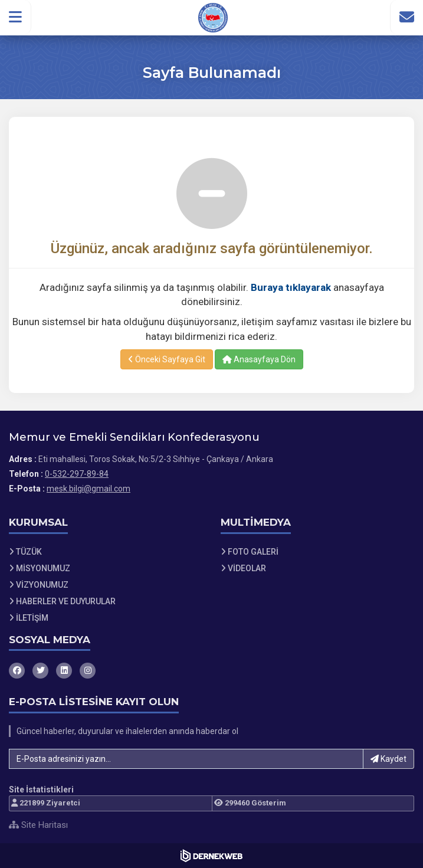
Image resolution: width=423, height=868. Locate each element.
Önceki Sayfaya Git (167, 359)
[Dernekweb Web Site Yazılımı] (212, 856)
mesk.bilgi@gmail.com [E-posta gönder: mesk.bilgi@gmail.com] (88, 489)
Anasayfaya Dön (259, 359)
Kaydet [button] (388, 759)
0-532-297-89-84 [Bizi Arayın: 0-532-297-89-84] (77, 474)
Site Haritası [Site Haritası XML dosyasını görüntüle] (38, 825)
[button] (16, 17)
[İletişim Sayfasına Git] (406, 17)
